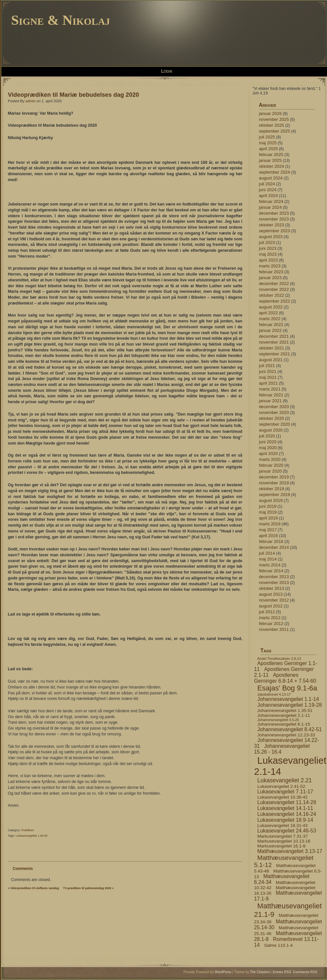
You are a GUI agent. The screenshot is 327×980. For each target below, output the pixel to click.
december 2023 (274, 213)
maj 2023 (268, 254)
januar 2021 (270, 401)
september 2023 (274, 231)
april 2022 (268, 313)
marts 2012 (270, 618)
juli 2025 (267, 137)
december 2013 (274, 577)
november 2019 (274, 483)
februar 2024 (271, 201)
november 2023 (274, 219)
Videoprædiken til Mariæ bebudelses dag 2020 (73, 95)
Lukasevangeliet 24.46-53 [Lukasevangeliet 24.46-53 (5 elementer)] (287, 831)
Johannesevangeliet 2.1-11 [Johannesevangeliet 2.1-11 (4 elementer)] (284, 715)
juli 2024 (267, 184)
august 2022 (271, 307)
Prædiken (28, 830)
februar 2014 (271, 571)
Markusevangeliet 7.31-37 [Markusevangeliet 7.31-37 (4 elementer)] (283, 836)
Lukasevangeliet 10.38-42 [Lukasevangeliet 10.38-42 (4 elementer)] (282, 797)
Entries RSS (282, 972)
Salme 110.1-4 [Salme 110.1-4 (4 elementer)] (278, 945)
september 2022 (274, 301)
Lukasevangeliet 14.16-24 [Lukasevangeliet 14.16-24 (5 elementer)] (287, 814)
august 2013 (271, 594)
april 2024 (268, 196)
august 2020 (271, 430)
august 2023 (271, 237)
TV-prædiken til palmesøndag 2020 (87, 888)
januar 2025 (270, 160)
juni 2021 (268, 371)
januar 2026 (270, 114)
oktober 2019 (271, 489)
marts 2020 (270, 459)
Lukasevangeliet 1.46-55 (32, 836)
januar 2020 (270, 471)
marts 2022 (270, 319)
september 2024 (274, 172)
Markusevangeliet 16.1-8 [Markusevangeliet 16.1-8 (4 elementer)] (281, 846)
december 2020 (274, 407)
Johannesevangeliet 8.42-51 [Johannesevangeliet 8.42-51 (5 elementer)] (290, 729)
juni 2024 (268, 190)
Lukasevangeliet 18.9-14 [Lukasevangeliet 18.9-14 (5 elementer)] (285, 820)
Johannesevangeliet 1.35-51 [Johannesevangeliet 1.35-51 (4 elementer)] (285, 710)
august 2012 (271, 606)
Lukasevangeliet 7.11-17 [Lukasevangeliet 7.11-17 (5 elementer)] (285, 792)
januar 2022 (270, 330)
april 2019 (268, 518)
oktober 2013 (271, 588)
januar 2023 (270, 278)
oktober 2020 (271, 418)
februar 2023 (271, 272)
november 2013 (274, 582)
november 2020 (274, 412)
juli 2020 (267, 436)
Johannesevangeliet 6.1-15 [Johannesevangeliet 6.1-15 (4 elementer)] (284, 724)
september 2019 (274, 495)
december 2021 (274, 336)
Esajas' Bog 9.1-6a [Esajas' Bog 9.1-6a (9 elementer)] (287, 688)
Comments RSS (305, 972)
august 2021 (271, 360)
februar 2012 (271, 624)
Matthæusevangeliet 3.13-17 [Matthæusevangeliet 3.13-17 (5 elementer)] (290, 851)
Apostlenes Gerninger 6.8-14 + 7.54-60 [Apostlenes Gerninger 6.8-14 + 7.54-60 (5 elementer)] (285, 678)
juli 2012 (267, 612)
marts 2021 (270, 389)
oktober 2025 (271, 125)
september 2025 (274, 131)
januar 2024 (270, 207)
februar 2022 (271, 325)
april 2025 (268, 149)
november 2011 (274, 629)
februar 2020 (271, 465)
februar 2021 (271, 395)
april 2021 (268, 383)
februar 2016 (271, 541)
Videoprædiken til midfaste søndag (35, 888)
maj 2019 (268, 512)
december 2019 (274, 477)
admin (30, 101)
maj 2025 (268, 143)
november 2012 (274, 600)
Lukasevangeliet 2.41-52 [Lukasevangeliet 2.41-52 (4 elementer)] (281, 786)
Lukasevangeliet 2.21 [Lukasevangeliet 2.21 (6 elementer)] (284, 780)
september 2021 (274, 354)
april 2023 (268, 260)
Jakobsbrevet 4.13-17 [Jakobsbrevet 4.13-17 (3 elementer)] (274, 694)
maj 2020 (268, 448)
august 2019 (271, 500)
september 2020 (274, 424)
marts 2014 (270, 565)
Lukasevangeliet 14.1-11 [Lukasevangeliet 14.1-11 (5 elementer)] (285, 808)
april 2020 (268, 454)
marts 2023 (270, 266)
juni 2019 (268, 506)
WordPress (223, 972)
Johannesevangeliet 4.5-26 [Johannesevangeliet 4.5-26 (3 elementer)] (278, 720)
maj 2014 (268, 559)
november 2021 (274, 342)
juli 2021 (267, 366)
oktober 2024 (271, 166)
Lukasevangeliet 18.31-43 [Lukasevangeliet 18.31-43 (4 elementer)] (282, 825)
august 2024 (271, 178)
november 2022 (274, 289)
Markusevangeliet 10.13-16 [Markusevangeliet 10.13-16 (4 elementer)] (284, 841)
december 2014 (274, 547)
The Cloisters (260, 972)
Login (167, 71)
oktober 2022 (271, 295)
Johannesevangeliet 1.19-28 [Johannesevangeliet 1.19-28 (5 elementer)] (290, 705)
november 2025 (274, 119)
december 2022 (274, 284)
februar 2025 (271, 155)
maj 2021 (268, 377)
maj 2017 (268, 530)
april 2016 (268, 536)
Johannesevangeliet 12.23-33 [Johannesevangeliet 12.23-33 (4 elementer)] (286, 735)
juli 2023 (267, 242)
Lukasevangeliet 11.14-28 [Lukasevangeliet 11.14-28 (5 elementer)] (287, 802)
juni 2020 (268, 442)
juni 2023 (268, 248)
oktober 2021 (271, 348)
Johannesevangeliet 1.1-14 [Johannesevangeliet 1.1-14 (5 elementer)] (288, 699)
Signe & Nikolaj (61, 20)
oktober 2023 (271, 225)
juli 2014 (267, 553)
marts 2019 (270, 524)
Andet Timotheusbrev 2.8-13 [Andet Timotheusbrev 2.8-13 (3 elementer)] (279, 659)
